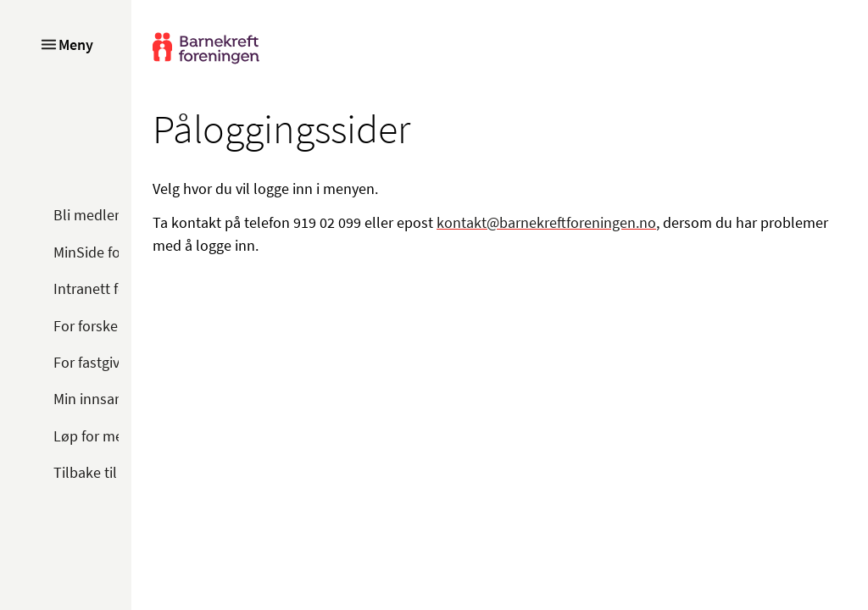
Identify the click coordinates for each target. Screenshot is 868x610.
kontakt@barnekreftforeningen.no (546, 222)
